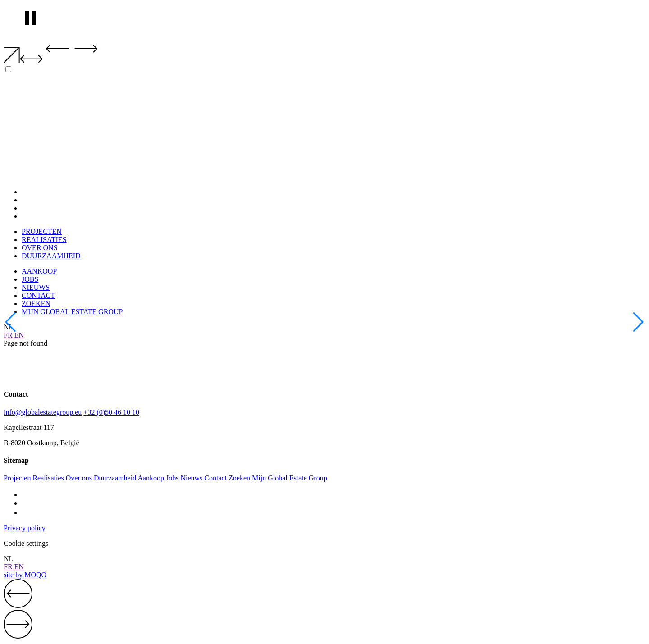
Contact (215, 478)
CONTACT (38, 295)
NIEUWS (36, 287)
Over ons (79, 478)
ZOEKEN (36, 304)
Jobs (172, 478)
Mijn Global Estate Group (290, 478)
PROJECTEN (42, 192)
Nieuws (191, 478)
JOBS (30, 279)
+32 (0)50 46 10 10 (111, 412)
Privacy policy (25, 528)
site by (25, 575)
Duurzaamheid (115, 478)
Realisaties (48, 478)
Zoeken (239, 478)
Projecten (17, 478)
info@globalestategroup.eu (43, 412)
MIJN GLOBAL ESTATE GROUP (72, 312)
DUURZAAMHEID (51, 216)
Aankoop (151, 478)
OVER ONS (40, 208)
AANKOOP (39, 271)
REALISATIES (44, 200)
